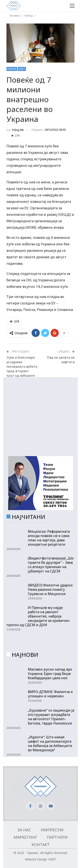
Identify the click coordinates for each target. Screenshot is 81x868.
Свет (22, 69)
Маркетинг (25, 837)
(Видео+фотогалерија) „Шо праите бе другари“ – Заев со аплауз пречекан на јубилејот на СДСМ (51, 565)
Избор (12, 69)
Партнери (57, 837)
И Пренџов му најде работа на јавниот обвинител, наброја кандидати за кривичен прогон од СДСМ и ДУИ (38, 616)
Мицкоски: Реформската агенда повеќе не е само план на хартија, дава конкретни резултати (49, 538)
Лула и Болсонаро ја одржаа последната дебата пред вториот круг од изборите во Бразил (22, 369)
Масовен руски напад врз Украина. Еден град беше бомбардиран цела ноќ (50, 674)
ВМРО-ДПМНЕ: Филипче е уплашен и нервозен (50, 694)
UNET (52, 859)
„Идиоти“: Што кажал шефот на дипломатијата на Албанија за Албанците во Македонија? (50, 744)
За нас (24, 830)
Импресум (52, 830)
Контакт (41, 844)
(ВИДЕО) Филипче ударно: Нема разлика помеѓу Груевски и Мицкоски (50, 589)
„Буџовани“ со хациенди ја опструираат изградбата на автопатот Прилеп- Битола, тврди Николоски (51, 717)
